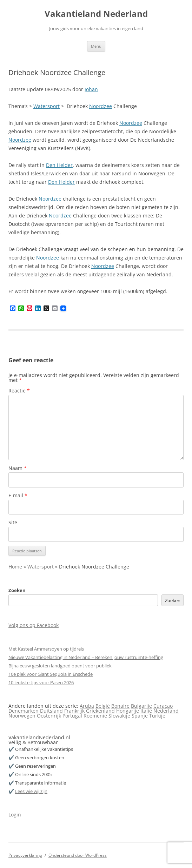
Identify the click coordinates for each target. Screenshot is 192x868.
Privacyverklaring (25, 855)
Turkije (157, 716)
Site (13, 522)
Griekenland (100, 711)
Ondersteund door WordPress (78, 855)
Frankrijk (74, 711)
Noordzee (101, 106)
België (103, 706)
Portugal (72, 716)
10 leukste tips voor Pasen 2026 (41, 682)
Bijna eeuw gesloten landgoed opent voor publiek (60, 666)
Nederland (166, 711)
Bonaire (120, 706)
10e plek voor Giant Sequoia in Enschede (51, 674)
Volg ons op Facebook (34, 625)
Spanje (140, 716)
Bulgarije (141, 706)
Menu (96, 46)
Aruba (87, 706)
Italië (146, 711)
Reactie (19, 391)
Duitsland (51, 711)
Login (15, 815)
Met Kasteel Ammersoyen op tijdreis (46, 649)
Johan (91, 89)
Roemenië (95, 716)
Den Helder (59, 165)
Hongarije (128, 711)
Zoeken (17, 590)
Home (15, 567)
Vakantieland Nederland (96, 14)
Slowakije (119, 716)
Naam (18, 468)
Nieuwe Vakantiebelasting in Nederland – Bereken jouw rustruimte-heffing (86, 657)
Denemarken (24, 711)
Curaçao (163, 706)
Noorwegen (22, 716)
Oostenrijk (49, 716)
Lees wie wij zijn (31, 791)
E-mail (18, 495)
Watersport (47, 106)
